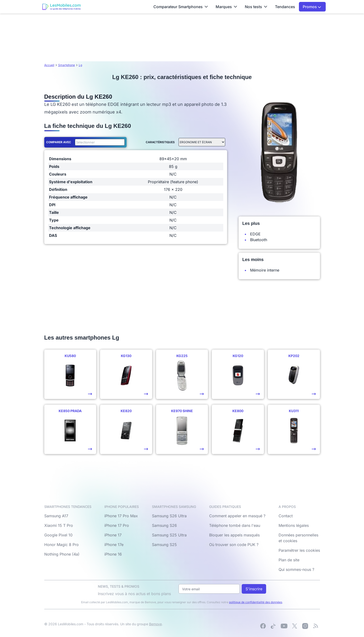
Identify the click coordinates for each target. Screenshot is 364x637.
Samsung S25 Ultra (169, 535)
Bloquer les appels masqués (234, 535)
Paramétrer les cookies (299, 550)
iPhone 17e (114, 545)
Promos (312, 7)
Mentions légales (294, 525)
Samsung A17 (56, 516)
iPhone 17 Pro (117, 525)
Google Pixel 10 (58, 535)
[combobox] (99, 142)
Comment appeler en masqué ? (237, 516)
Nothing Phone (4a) (62, 554)
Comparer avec (59, 142)
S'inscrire (254, 589)
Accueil (49, 65)
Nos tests (256, 7)
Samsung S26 (164, 525)
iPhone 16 (113, 554)
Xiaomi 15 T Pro (59, 525)
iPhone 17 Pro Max (121, 516)
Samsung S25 (164, 545)
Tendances (285, 7)
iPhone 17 (113, 535)
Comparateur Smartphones (181, 7)
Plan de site (289, 560)
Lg (80, 65)
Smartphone (67, 65)
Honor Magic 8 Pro (62, 545)
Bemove (155, 624)
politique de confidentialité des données (256, 602)
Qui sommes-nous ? (296, 569)
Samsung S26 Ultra (169, 516)
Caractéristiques (160, 142)
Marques (226, 7)
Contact (286, 516)
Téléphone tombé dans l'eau (235, 525)
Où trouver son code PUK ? (234, 545)
